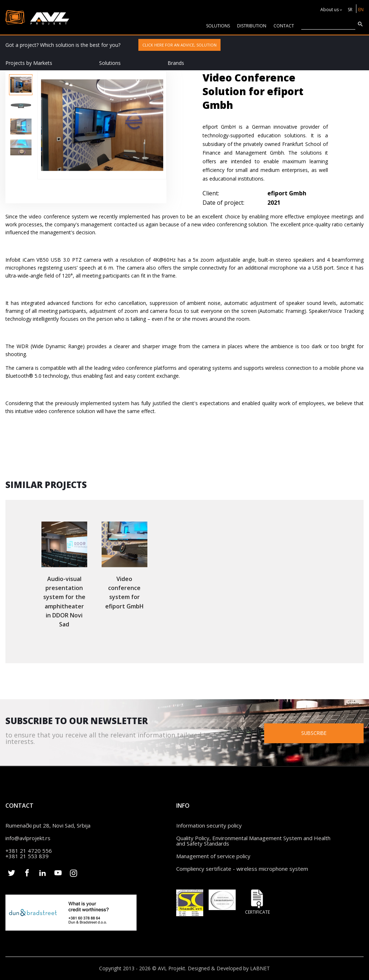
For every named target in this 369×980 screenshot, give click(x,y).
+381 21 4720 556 (29, 851)
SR (350, 10)
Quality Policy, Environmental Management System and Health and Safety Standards (253, 841)
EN (361, 10)
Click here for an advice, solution (179, 45)
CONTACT (284, 26)
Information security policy (209, 825)
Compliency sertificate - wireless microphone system (242, 869)
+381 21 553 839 (27, 856)
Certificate (257, 902)
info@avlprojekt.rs (28, 838)
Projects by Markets (29, 63)
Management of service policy (213, 856)
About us (330, 10)
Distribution (252, 26)
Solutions (110, 63)
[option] (21, 85)
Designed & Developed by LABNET (229, 968)
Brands (176, 63)
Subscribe (316, 733)
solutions (218, 26)
